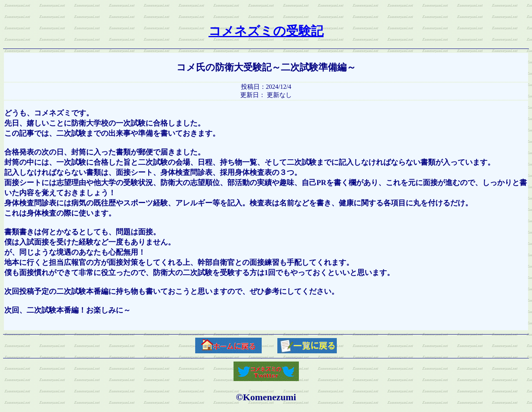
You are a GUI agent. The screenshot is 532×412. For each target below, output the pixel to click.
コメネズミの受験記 (266, 31)
